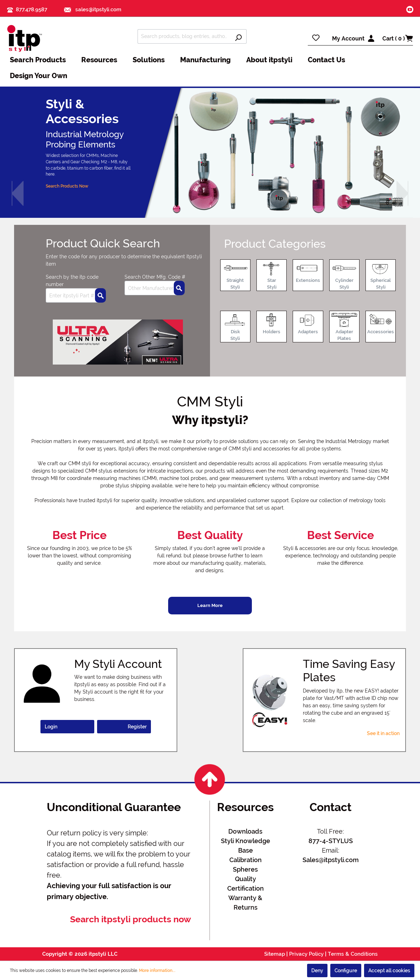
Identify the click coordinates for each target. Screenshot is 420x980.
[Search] (238, 36)
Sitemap (275, 954)
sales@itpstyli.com (93, 10)
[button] (18, 194)
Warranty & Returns (245, 903)
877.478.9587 (31, 10)
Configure (346, 970)
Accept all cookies (389, 970)
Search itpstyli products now (131, 919)
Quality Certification (246, 884)
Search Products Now (67, 186)
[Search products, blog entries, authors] (184, 36)
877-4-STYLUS (331, 841)
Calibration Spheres (246, 865)
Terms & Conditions (353, 954)
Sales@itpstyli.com (331, 860)
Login (51, 727)
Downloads (245, 831)
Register (137, 727)
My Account (348, 39)
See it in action (383, 733)
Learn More (210, 605)
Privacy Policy (306, 954)
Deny (317, 970)
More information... (157, 970)
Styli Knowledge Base (246, 846)
